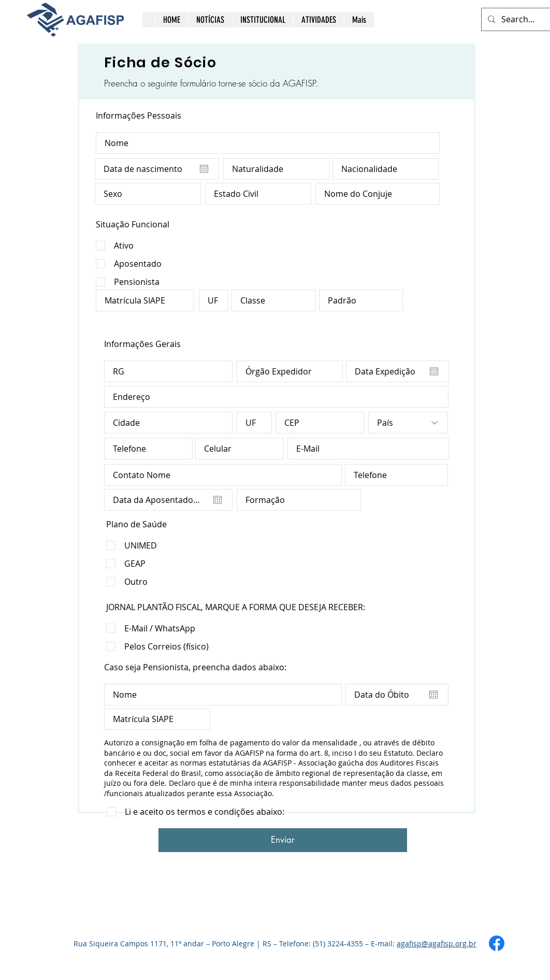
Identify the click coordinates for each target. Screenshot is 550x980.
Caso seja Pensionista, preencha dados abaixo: (195, 667)
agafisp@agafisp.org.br (437, 943)
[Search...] (525, 19)
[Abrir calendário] (204, 169)
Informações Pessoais (139, 116)
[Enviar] (283, 840)
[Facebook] (497, 943)
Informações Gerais (142, 344)
